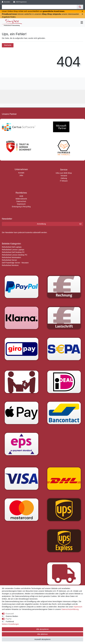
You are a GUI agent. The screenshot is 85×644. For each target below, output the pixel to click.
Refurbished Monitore (10, 265)
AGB (21, 196)
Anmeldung (59, 224)
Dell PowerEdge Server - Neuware (15, 263)
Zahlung (64, 178)
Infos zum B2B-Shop (64, 173)
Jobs (21, 175)
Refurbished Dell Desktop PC (13, 252)
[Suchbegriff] (39, 7)
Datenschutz (21, 201)
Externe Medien (12, 616)
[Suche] (80, 7)
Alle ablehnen (42, 634)
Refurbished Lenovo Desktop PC (15, 255)
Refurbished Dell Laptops (12, 247)
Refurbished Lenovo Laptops (13, 250)
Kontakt (21, 173)
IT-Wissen (64, 181)
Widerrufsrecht (21, 199)
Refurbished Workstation (11, 257)
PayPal (9, 619)
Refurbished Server (9, 260)
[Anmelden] (6, 2)
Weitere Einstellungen (10, 624)
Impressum (21, 204)
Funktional (10, 621)
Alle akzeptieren (43, 629)
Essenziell (10, 614)
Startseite (8, 45)
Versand (64, 176)
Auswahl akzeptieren (42, 639)
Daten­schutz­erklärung (70, 609)
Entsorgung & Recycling (21, 207)
